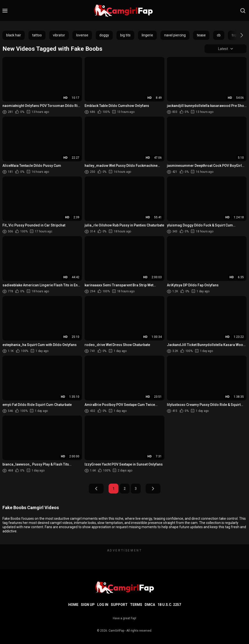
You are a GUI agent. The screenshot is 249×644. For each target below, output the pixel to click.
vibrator (59, 35)
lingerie (147, 35)
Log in (103, 605)
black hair (14, 35)
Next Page (153, 489)
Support (119, 605)
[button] (237, 35)
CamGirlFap (116, 631)
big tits (125, 35)
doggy (104, 35)
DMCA (150, 605)
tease (201, 35)
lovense (82, 35)
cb (219, 35)
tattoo (37, 35)
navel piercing (175, 35)
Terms (136, 605)
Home (73, 605)
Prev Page (96, 489)
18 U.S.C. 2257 (169, 605)
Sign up (88, 605)
